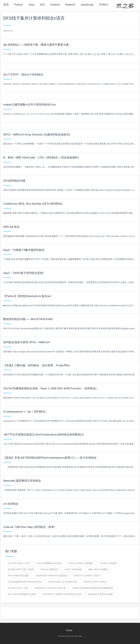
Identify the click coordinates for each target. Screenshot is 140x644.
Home (69, 630)
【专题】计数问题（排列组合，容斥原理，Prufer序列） (37, 365)
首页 (6, 5)
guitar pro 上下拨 (18, 588)
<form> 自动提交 (108, 563)
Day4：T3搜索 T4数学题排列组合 (24, 250)
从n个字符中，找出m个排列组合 (23, 75)
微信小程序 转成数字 (98, 569)
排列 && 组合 (11, 227)
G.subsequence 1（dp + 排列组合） (26, 412)
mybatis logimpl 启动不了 (88, 576)
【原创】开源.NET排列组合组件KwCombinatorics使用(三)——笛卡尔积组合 (50, 458)
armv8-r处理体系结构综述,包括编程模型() (93, 588)
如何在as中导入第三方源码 (21, 569)
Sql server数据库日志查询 (22, 594)
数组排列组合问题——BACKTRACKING (28, 319)
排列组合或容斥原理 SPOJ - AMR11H (26, 342)
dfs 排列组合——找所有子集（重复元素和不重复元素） (37, 45)
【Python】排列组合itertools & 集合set (27, 296)
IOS (42, 5)
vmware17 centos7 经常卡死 (50, 588)
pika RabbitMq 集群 (18, 576)
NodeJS (70, 5)
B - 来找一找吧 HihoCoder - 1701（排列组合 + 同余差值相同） (42, 158)
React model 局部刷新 (81, 563)
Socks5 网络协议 (49, 569)
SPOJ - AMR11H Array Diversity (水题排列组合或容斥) (37, 135)
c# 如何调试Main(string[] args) (25, 582)
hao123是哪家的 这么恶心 (49, 563)
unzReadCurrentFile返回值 (51, 576)
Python (19, 5)
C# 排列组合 (11, 504)
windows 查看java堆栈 (100, 594)
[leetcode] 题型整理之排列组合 (22, 481)
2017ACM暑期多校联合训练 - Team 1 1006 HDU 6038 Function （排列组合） (51, 388)
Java (31, 5)
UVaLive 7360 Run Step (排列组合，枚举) (29, 527)
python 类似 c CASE (19, 563)
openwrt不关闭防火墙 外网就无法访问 (62, 594)
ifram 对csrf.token (95, 582)
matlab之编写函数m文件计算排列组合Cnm (29, 105)
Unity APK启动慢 (73, 569)
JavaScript (87, 5)
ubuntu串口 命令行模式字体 (63, 582)
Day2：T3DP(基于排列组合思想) (23, 273)
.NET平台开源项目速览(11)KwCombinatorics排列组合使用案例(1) (44, 435)
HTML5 (104, 5)
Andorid (55, 5)
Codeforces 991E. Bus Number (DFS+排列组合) (33, 204)
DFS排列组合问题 (14, 181)
